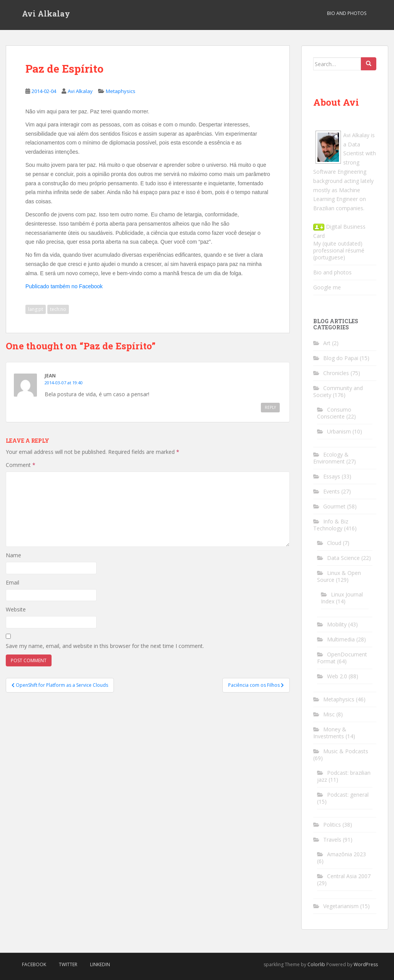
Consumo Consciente (334, 413)
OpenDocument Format (342, 658)
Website (16, 609)
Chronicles (336, 373)
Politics (332, 825)
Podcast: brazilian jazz (344, 776)
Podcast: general (348, 795)
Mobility (337, 624)
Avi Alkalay (46, 13)
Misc (329, 714)
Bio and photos (332, 272)
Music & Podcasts (346, 751)
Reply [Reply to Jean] (270, 407)
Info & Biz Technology (331, 525)
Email (13, 582)
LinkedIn (100, 964)
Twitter (68, 964)
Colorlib (316, 964)
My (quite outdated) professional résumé (339, 247)
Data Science (343, 558)
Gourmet (334, 506)
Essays (332, 476)
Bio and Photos (347, 13)
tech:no (58, 309)
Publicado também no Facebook (64, 286)
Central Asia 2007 (349, 876)
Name (13, 555)
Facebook (34, 964)
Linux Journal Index (342, 598)
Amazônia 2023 (346, 854)
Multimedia (341, 639)
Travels (332, 840)
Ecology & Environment (331, 458)
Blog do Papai (341, 358)
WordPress (366, 964)
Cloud (334, 543)
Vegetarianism (341, 906)
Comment (21, 465)
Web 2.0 (337, 676)
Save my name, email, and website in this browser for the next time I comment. (105, 646)
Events (331, 491)
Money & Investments (330, 733)
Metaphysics (121, 91)
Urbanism (339, 431)
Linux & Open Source (339, 576)
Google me (327, 287)
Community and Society (338, 391)
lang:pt (36, 309)
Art (327, 343)
